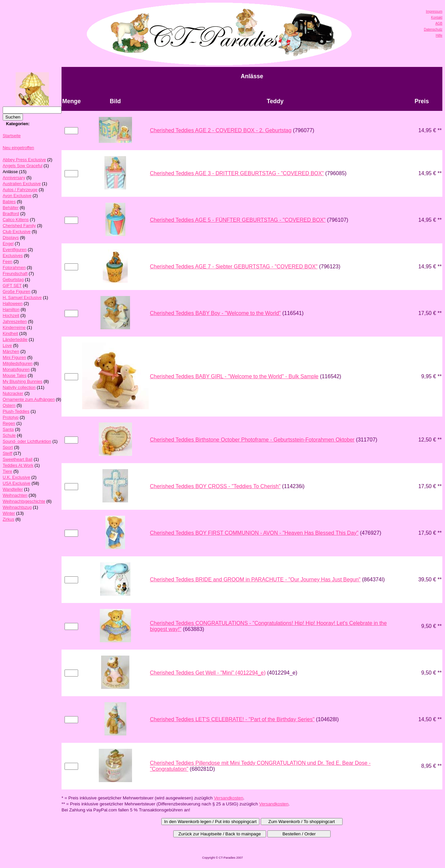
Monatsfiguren (16, 369)
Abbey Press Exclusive (24, 160)
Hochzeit (11, 315)
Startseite (12, 136)
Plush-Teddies (16, 411)
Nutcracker (13, 393)
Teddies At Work (18, 465)
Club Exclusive (17, 232)
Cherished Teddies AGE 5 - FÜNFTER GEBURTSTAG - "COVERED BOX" (238, 220)
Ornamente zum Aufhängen (29, 399)
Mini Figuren (14, 357)
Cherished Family (19, 226)
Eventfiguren (15, 250)
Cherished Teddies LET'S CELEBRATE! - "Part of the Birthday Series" (232, 719)
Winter (9, 513)
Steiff (7, 453)
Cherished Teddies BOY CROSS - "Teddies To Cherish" (215, 486)
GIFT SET (12, 286)
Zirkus (8, 519)
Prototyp (11, 417)
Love (7, 345)
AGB (439, 23)
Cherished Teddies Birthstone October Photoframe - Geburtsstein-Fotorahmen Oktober (252, 440)
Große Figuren (16, 291)
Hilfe (439, 35)
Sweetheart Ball (18, 459)
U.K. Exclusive (16, 477)
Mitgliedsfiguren (18, 363)
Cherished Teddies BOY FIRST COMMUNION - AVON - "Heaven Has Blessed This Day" (254, 533)
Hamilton (11, 309)
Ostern (9, 405)
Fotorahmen (14, 268)
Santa (8, 429)
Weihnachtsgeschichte (24, 501)
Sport (8, 447)
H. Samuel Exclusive (22, 297)
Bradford (11, 214)
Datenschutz (433, 29)
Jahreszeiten (15, 321)
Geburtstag (13, 280)
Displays (11, 238)
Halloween (13, 303)
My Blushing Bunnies (23, 381)
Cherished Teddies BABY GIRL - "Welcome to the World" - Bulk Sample (234, 376)
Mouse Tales (15, 375)
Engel (8, 244)
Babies (9, 202)
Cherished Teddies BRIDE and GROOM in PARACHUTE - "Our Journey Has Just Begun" (255, 579)
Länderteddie (15, 339)
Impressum (434, 11)
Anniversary (14, 178)
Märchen (11, 351)
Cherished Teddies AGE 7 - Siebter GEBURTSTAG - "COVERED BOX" (234, 267)
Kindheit (10, 333)
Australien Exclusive (22, 184)
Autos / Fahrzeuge (20, 190)
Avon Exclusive (17, 196)
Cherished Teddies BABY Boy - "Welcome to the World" (215, 313)
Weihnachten (15, 495)
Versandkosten (228, 798)
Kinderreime (14, 327)
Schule (9, 435)
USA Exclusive (16, 483)
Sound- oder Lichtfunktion (27, 441)
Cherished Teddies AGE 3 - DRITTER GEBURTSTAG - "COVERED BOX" (237, 173)
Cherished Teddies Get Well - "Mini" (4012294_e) (208, 673)
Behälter (11, 208)
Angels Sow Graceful (23, 166)
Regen (9, 423)
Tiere (7, 471)
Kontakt (437, 17)
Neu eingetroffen (18, 148)
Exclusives (13, 256)
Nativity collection (19, 387)
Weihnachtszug (17, 507)
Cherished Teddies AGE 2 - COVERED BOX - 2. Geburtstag (221, 130)
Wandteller (13, 489)
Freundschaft (15, 274)
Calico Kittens (16, 220)
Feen (7, 262)
